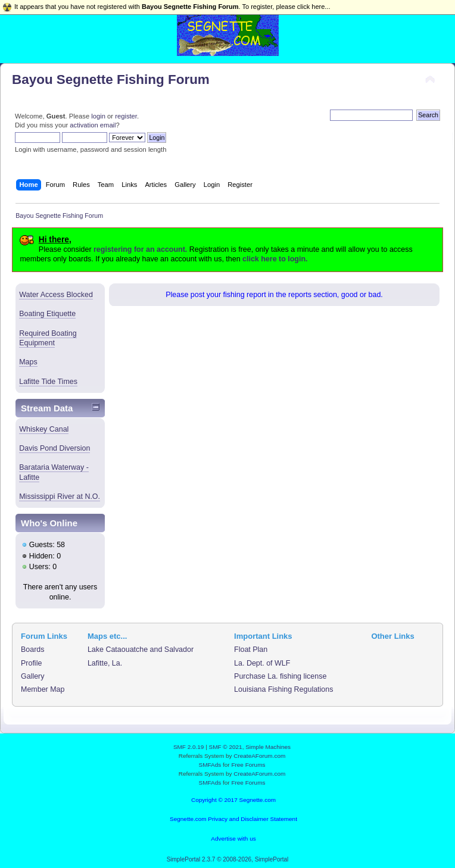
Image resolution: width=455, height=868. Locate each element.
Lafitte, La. (105, 663)
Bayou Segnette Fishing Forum (111, 79)
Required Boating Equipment (48, 338)
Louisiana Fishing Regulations (283, 689)
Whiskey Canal (44, 429)
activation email (93, 125)
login (98, 116)
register (126, 116)
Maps (28, 362)
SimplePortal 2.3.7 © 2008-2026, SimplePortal (228, 859)
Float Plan (251, 650)
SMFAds (210, 765)
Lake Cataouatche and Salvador (141, 650)
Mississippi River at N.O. (60, 497)
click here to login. (275, 259)
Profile (31, 663)
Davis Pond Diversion (54, 448)
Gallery (33, 676)
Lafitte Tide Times (48, 382)
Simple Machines (268, 747)
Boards (33, 650)
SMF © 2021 (226, 747)
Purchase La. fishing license (280, 676)
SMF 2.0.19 (189, 747)
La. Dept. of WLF (262, 663)
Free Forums (248, 765)
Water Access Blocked (56, 295)
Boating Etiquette (47, 314)
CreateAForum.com (259, 756)
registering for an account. (140, 249)
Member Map (43, 689)
